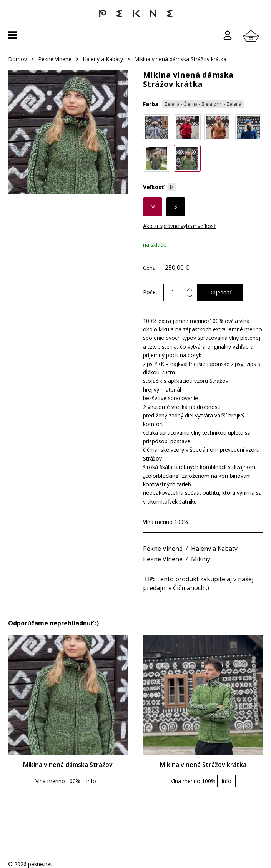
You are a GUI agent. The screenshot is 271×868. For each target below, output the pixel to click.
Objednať (220, 292)
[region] (135, 63)
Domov (17, 59)
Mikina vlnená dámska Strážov (68, 765)
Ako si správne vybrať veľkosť (179, 226)
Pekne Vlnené (55, 59)
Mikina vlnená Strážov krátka (203, 765)
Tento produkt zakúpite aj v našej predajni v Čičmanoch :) (198, 583)
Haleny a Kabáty (103, 59)
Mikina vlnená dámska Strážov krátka (180, 59)
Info (91, 781)
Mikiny (201, 559)
